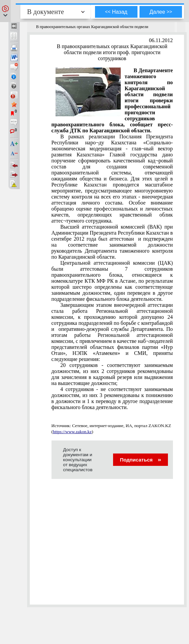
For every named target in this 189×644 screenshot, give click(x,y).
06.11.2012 (161, 40)
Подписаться (140, 460)
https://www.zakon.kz (72, 432)
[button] (5, 11)
